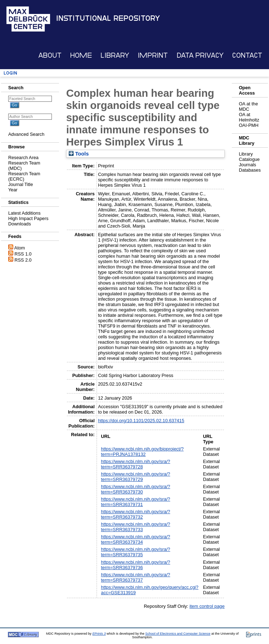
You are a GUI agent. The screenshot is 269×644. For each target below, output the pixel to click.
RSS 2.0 (23, 260)
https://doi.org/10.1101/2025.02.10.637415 (141, 421)
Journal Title (21, 184)
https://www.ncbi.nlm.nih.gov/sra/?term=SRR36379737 (135, 577)
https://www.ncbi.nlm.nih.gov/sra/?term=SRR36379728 (135, 464)
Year (13, 190)
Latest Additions (24, 213)
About (50, 55)
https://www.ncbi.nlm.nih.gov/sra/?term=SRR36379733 (135, 527)
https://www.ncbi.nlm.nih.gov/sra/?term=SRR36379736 (135, 565)
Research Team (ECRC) (24, 176)
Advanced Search (26, 134)
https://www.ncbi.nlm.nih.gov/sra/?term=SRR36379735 (135, 552)
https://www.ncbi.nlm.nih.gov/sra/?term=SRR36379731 (135, 502)
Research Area (23, 158)
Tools (79, 154)
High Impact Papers (28, 218)
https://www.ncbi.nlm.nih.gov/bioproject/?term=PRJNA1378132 (142, 452)
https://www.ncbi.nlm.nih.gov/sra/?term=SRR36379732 (135, 514)
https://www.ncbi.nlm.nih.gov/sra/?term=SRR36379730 (135, 489)
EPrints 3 (99, 634)
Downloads (19, 224)
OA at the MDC (248, 106)
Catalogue (249, 159)
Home (81, 55)
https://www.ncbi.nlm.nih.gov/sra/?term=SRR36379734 (135, 539)
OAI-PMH (249, 125)
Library (115, 55)
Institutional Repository (108, 18)
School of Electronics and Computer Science (178, 634)
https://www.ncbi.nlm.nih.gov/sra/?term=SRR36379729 (135, 477)
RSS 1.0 (23, 254)
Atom (20, 248)
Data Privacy (200, 55)
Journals (248, 165)
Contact (247, 55)
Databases (250, 170)
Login (10, 73)
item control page (207, 606)
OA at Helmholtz (249, 117)
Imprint (153, 55)
